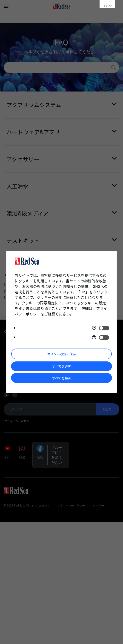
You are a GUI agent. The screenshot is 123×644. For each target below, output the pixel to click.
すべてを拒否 (62, 378)
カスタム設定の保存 (62, 354)
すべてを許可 (62, 366)
